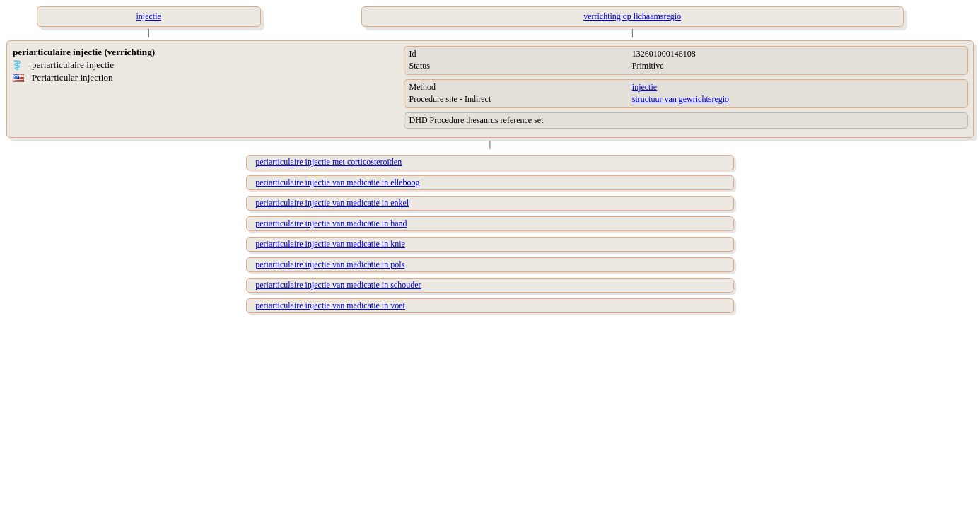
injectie (644, 87)
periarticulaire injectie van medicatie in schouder (338, 285)
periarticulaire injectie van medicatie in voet (330, 305)
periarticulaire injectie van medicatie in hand (331, 223)
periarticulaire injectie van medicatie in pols (330, 264)
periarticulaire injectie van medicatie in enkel (332, 203)
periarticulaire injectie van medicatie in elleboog (337, 182)
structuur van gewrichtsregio (681, 99)
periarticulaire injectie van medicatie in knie (330, 244)
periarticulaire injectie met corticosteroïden (328, 162)
